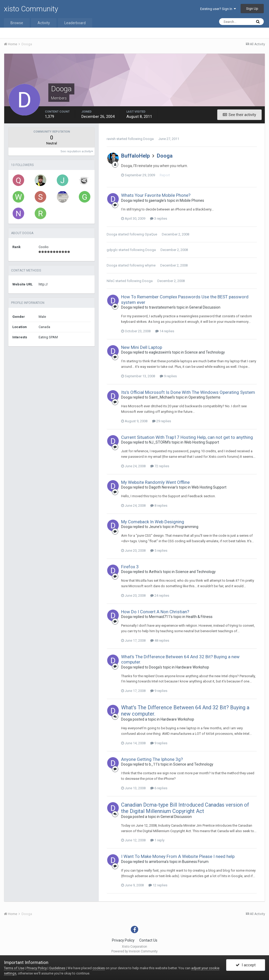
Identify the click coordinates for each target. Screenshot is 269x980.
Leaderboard (75, 23)
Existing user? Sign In (218, 9)
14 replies (165, 331)
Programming (187, 527)
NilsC (111, 281)
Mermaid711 (160, 617)
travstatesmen (161, 307)
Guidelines (57, 968)
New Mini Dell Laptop (142, 347)
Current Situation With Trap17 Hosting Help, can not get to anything (187, 437)
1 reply (157, 840)
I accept (246, 965)
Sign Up (252, 9)
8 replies (159, 506)
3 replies (159, 218)
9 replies (168, 376)
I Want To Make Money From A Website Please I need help (178, 856)
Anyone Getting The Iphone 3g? (152, 759)
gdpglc (112, 250)
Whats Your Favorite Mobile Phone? (156, 195)
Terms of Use (14, 968)
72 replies (160, 466)
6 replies (159, 788)
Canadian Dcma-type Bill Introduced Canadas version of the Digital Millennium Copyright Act (185, 808)
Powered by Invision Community (134, 951)
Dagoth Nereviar (162, 487)
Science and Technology (205, 352)
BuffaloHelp (135, 156)
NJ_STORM (159, 442)
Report (165, 175)
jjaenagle (156, 200)
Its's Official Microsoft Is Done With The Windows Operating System (188, 392)
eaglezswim (159, 352)
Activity (44, 23)
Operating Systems (204, 397)
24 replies (160, 595)
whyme (150, 265)
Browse (17, 23)
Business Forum (195, 862)
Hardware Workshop (192, 667)
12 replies (158, 885)
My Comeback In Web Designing (153, 522)
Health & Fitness (199, 617)
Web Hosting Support (202, 442)
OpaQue (151, 234)
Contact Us (148, 940)
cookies (99, 968)
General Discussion (205, 307)
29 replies (162, 421)
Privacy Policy (123, 940)
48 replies (160, 640)
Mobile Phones (192, 200)
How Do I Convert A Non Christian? (155, 612)
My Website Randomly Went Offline (155, 482)
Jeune (154, 527)
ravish (111, 139)
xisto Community (31, 9)
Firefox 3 (130, 567)
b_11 (153, 764)
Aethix (154, 572)
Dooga (148, 139)
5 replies (159, 551)
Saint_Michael (161, 397)
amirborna (158, 862)
